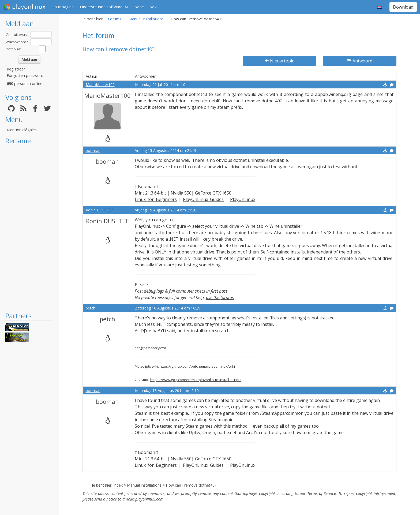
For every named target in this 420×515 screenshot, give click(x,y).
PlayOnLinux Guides (203, 199)
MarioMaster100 (100, 85)
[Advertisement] (29, 228)
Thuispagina (63, 7)
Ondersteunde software (101, 7)
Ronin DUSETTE (100, 210)
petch (91, 308)
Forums (115, 19)
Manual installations (146, 19)
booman (93, 150)
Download (403, 7)
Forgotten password (25, 75)
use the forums (220, 297)
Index (118, 485)
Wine (140, 7)
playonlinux (24, 7)
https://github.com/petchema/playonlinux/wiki (197, 366)
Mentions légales (22, 130)
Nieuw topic (280, 61)
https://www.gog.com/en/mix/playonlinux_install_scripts (196, 380)
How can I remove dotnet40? (191, 485)
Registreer (16, 69)
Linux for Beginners (156, 199)
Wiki (154, 7)
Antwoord (360, 61)
